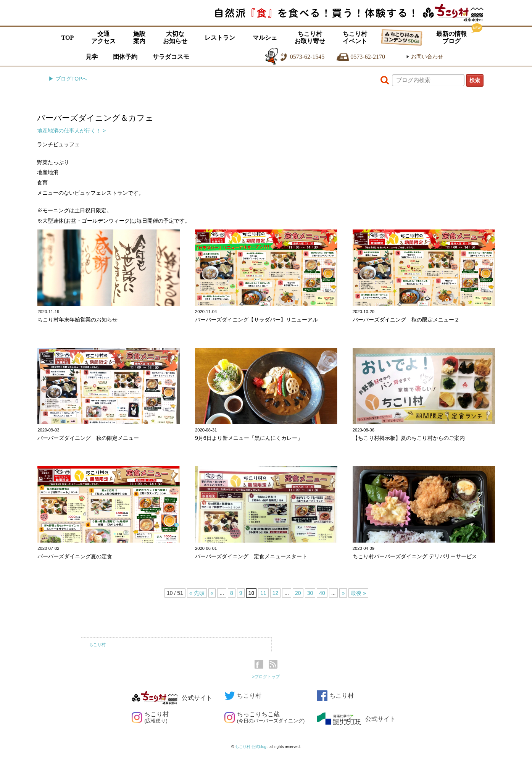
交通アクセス (103, 37)
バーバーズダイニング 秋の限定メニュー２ (406, 320)
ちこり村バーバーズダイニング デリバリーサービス (415, 556)
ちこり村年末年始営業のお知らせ (77, 320)
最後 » (358, 593)
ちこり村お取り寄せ (310, 37)
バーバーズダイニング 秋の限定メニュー (88, 438)
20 (298, 593)
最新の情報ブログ (451, 37)
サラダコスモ (171, 57)
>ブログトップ (266, 677)
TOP (68, 38)
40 (322, 593)
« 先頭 (197, 593)
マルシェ (265, 38)
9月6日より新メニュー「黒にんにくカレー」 (249, 438)
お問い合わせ (425, 57)
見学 (92, 57)
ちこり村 (97, 645)
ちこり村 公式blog (251, 747)
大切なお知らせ (175, 37)
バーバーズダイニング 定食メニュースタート (251, 556)
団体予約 (125, 57)
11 (263, 593)
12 (276, 593)
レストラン (220, 38)
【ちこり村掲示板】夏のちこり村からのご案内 (409, 438)
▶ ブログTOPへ (68, 79)
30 (310, 593)
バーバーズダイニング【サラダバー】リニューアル (256, 320)
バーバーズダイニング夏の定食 (75, 556)
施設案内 (139, 37)
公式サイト (172, 698)
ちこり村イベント (355, 37)
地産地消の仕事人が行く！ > (71, 131)
